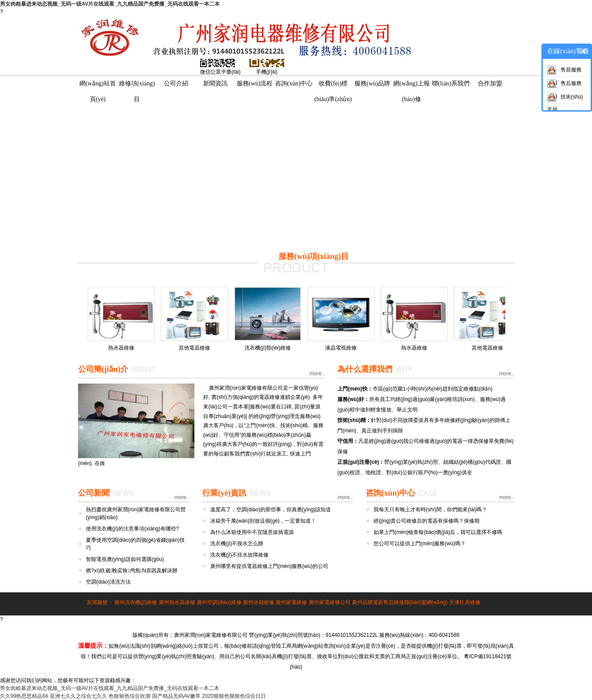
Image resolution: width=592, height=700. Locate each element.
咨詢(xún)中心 (294, 83)
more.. (317, 374)
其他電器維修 (194, 348)
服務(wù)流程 (255, 83)
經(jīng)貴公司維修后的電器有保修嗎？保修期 (427, 521)
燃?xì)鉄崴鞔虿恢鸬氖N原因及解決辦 (132, 571)
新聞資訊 (215, 83)
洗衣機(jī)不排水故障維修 (239, 555)
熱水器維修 (121, 348)
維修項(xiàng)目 (137, 86)
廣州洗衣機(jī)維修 (136, 602)
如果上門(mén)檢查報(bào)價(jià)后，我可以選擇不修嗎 (438, 532)
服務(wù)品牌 (372, 83)
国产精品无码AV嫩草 (176, 696)
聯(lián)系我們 (451, 83)
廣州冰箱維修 (259, 602)
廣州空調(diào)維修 (219, 602)
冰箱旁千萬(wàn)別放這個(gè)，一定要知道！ (263, 521)
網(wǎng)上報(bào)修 (411, 86)
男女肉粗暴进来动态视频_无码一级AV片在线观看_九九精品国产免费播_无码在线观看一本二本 (110, 4)
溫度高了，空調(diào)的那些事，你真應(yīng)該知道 (270, 510)
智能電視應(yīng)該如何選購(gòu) (125, 559)
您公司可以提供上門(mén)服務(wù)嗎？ (420, 544)
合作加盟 (490, 83)
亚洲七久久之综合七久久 (78, 696)
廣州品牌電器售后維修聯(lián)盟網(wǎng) (400, 602)
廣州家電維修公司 (330, 602)
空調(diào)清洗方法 (108, 582)
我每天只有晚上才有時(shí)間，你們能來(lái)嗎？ (430, 510)
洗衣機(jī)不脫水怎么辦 (237, 544)
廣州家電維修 (291, 602)
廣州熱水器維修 (177, 602)
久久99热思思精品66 (24, 696)
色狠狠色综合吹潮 (129, 696)
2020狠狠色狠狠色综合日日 (234, 696)
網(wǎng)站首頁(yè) (97, 86)
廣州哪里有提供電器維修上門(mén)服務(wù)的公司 (269, 566)
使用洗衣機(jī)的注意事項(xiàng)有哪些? (132, 529)
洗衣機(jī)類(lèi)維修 (268, 348)
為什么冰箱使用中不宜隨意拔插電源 (252, 532)
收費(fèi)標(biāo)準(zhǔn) (333, 86)
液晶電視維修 (341, 348)
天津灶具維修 (465, 602)
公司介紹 (176, 83)
